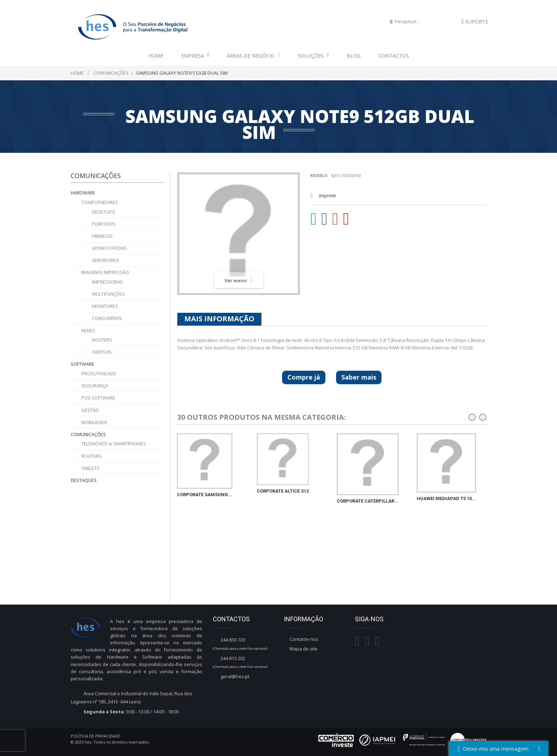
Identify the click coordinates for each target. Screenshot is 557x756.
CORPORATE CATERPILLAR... (368, 501)
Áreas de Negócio (253, 56)
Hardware (83, 193)
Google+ (335, 219)
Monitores (105, 306)
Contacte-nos (304, 639)
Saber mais (359, 377)
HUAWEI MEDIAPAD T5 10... (446, 498)
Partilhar (325, 219)
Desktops (104, 212)
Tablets (90, 468)
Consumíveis (107, 318)
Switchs (102, 352)
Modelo (319, 175)
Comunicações (88, 434)
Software (82, 364)
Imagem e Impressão (105, 272)
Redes (88, 331)
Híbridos (102, 236)
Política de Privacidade (95, 736)
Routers (102, 340)
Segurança (95, 386)
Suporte (477, 22)
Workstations (109, 248)
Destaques (84, 480)
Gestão (90, 410)
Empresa (195, 56)
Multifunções (109, 294)
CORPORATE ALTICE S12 (283, 491)
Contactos (394, 56)
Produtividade (99, 374)
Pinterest (346, 219)
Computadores (100, 202)
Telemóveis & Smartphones (114, 444)
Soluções (313, 56)
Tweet (314, 219)
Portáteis (104, 224)
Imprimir (328, 195)
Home (156, 56)
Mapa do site (304, 649)
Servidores (106, 260)
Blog (354, 56)
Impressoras (107, 282)
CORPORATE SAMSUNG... (205, 495)
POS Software (98, 398)
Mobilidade (94, 422)
